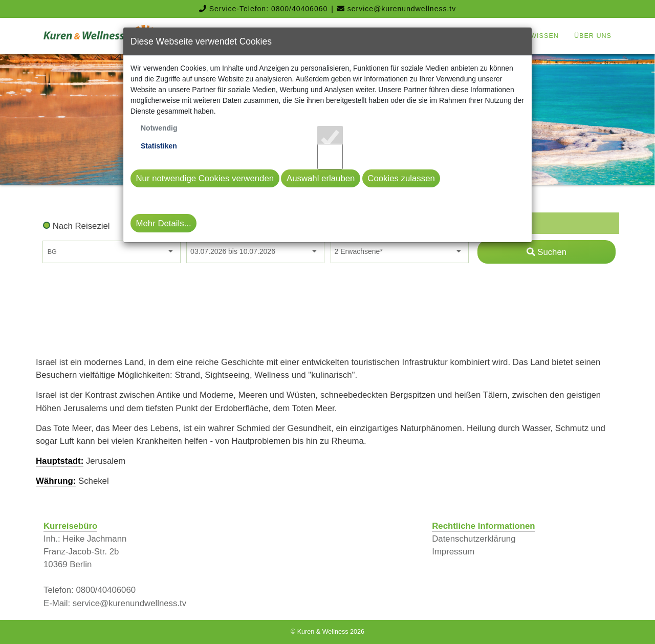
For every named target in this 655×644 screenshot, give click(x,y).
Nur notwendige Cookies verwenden (205, 178)
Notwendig (159, 128)
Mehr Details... (164, 223)
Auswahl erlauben (321, 178)
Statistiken (159, 146)
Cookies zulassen (401, 178)
